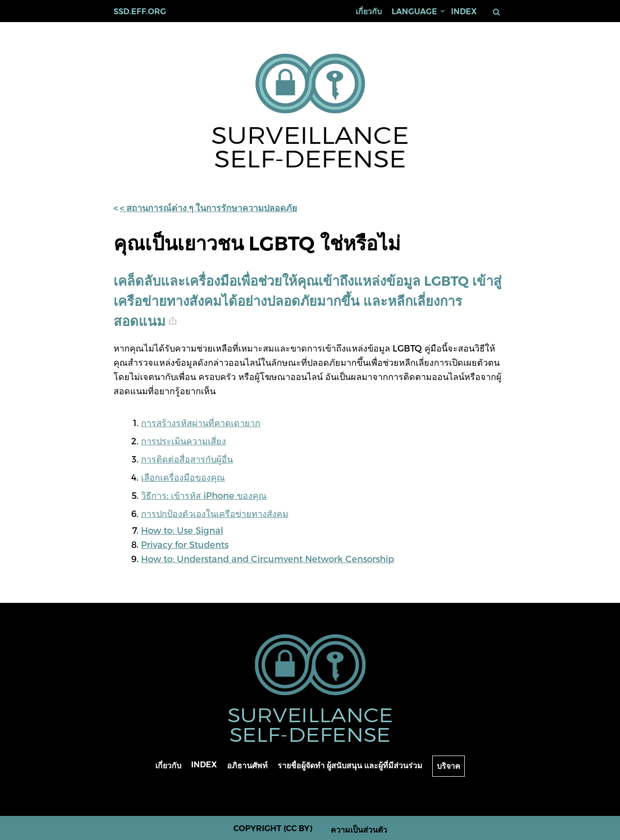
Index (464, 12)
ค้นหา (498, 12)
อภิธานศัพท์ (247, 766)
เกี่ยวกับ (369, 12)
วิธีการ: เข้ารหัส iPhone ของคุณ (204, 495)
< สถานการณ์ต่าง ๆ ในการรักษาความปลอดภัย (209, 208)
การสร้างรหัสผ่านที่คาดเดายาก (201, 422)
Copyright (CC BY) (273, 828)
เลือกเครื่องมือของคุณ (183, 477)
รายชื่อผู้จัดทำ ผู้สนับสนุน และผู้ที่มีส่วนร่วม (350, 766)
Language (414, 12)
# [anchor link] (173, 321)
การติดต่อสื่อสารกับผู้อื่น (187, 459)
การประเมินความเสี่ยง (183, 441)
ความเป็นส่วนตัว (359, 830)
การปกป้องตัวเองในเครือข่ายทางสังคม (215, 513)
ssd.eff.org (140, 12)
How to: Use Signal (182, 530)
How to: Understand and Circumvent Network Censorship (268, 558)
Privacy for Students (185, 544)
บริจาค (449, 766)
